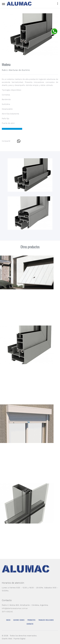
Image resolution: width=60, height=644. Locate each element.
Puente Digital (19, 639)
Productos (32, 620)
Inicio (8, 620)
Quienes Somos (19, 620)
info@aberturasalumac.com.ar (15, 608)
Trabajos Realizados (46, 620)
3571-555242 (7, 612)
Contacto (30, 624)
